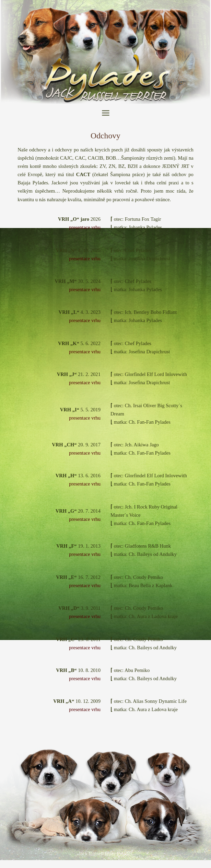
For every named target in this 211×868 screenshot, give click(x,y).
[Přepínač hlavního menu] (106, 113)
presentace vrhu (85, 227)
